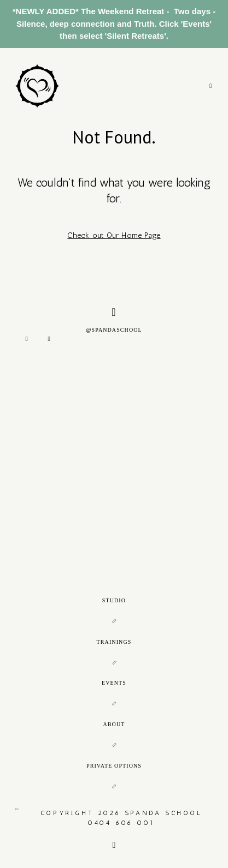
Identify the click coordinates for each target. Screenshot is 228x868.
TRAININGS (114, 642)
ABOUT (114, 724)
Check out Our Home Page (114, 235)
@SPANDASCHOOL (114, 320)
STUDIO (114, 600)
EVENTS (114, 683)
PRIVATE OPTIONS (114, 766)
